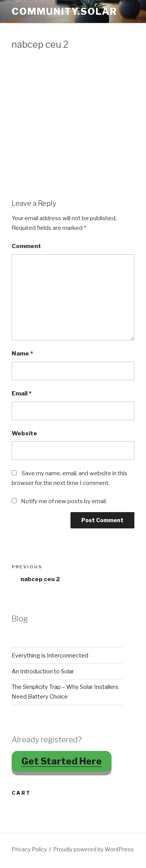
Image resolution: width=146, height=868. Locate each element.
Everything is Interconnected (50, 656)
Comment (26, 246)
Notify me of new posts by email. (64, 501)
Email (21, 393)
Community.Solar (64, 11)
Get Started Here (62, 761)
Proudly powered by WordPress (94, 849)
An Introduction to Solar (43, 671)
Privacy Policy (29, 849)
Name (22, 354)
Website (24, 433)
